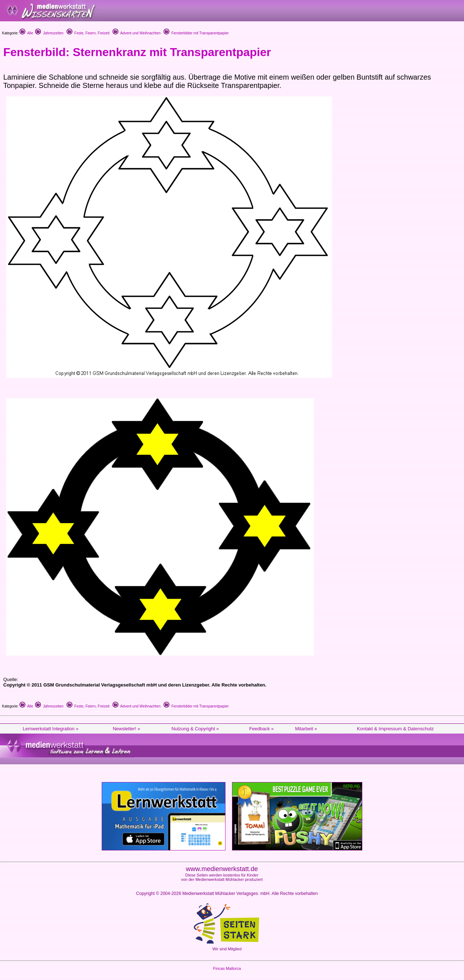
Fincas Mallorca (227, 968)
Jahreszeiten (49, 33)
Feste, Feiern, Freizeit (88, 33)
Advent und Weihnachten (137, 33)
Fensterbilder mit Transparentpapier (196, 33)
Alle (26, 33)
